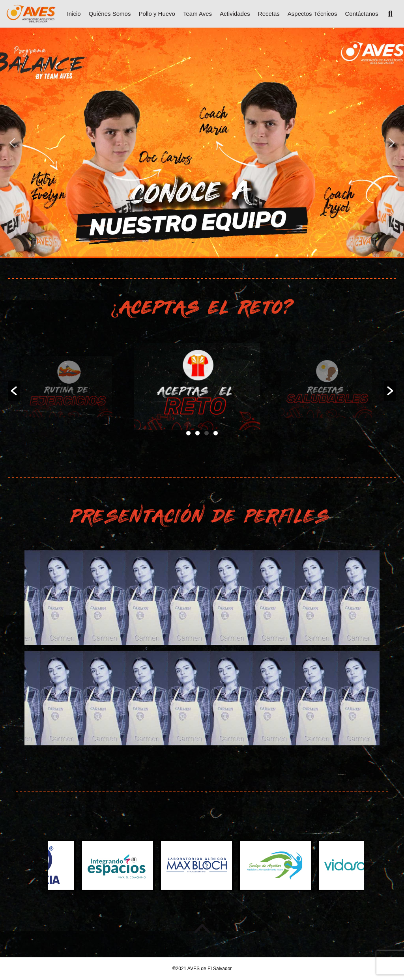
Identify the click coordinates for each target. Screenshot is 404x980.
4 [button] (216, 433)
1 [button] (188, 433)
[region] (202, 143)
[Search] (387, 14)
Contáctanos (361, 14)
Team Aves (197, 14)
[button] (12, 143)
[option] (73, 386)
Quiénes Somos (110, 14)
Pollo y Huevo (157, 14)
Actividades (235, 14)
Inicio (74, 14)
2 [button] (197, 433)
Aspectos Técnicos (312, 14)
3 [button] (207, 433)
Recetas (269, 14)
